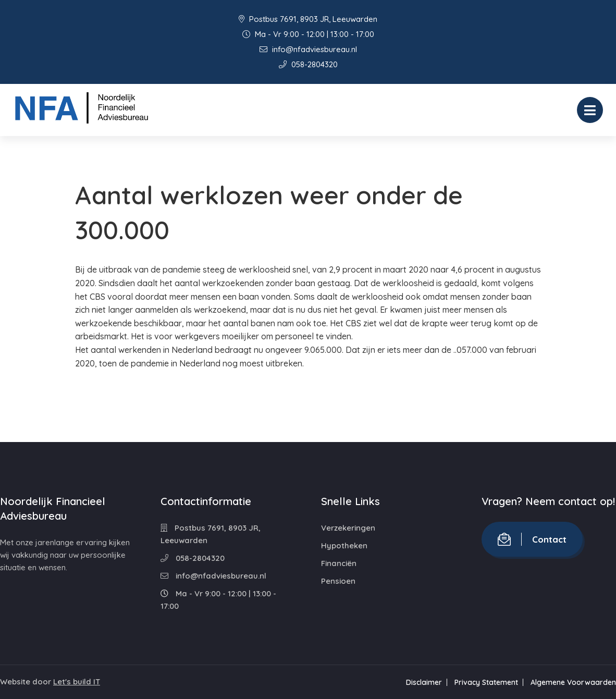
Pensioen (338, 581)
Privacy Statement (486, 682)
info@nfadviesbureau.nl (308, 49)
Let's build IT (77, 682)
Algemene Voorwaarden (573, 682)
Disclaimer (424, 682)
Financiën (339, 563)
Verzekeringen (348, 528)
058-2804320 (308, 64)
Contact (532, 539)
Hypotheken (344, 545)
